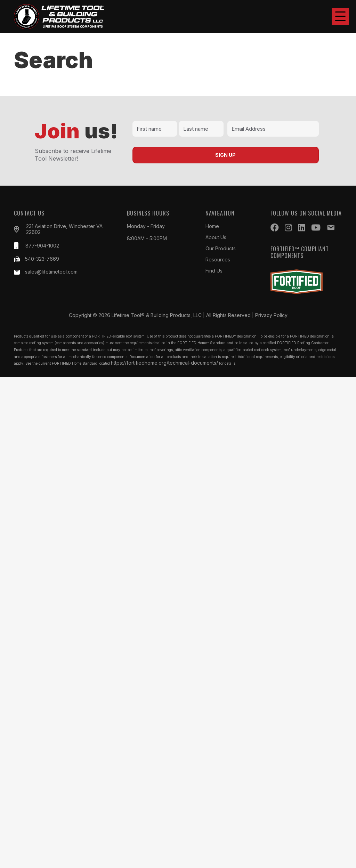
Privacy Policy (271, 315)
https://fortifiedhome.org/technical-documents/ (164, 363)
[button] (340, 17)
